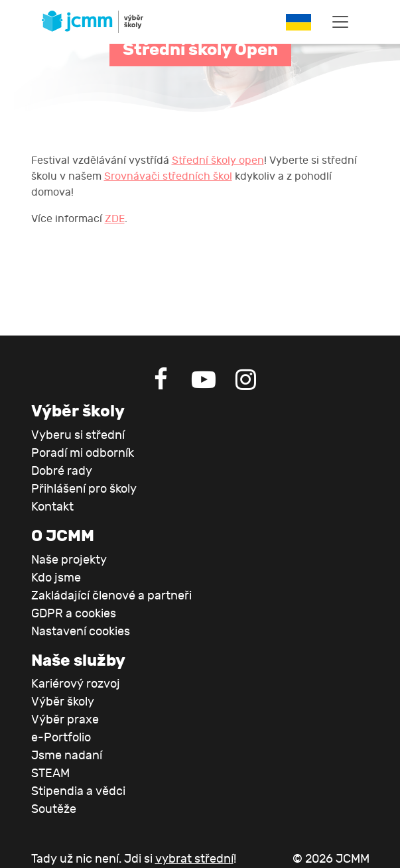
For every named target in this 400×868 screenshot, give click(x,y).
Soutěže (54, 809)
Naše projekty (69, 560)
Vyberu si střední (78, 435)
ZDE (115, 219)
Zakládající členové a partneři (111, 596)
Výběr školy (63, 702)
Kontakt (52, 507)
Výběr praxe (65, 720)
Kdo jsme (56, 578)
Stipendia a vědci (78, 791)
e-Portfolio (61, 738)
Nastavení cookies (81, 632)
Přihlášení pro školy (84, 489)
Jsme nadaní (67, 756)
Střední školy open (218, 160)
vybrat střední (194, 859)
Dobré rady (62, 471)
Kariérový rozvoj (76, 684)
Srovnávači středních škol (168, 176)
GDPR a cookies (74, 614)
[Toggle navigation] (340, 22)
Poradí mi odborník (83, 453)
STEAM (50, 774)
